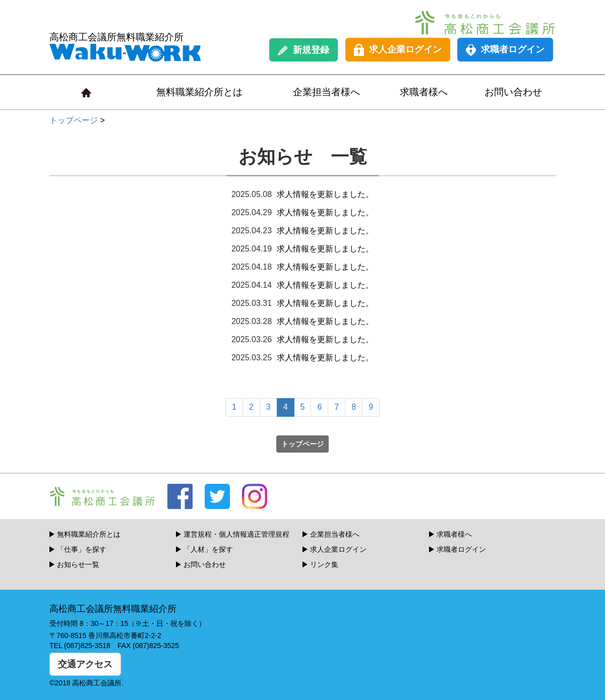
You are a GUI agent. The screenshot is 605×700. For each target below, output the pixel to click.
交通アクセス (85, 664)
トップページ (74, 120)
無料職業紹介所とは (199, 92)
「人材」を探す (208, 549)
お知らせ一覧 (78, 564)
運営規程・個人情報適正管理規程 (236, 534)
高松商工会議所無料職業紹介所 (125, 47)
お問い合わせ (513, 92)
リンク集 (324, 564)
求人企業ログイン (398, 50)
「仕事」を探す (82, 549)
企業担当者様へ (326, 92)
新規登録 (304, 50)
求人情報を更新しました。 (325, 194)
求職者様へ (424, 92)
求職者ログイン (505, 50)
